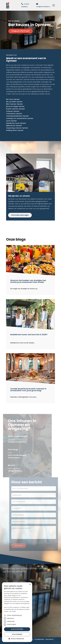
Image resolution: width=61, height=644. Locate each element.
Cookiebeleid (39, 639)
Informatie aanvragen (20, 215)
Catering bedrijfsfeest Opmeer (17, 116)
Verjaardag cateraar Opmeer (17, 128)
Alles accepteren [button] (17, 629)
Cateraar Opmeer (13, 111)
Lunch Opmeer (11, 121)
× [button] (30, 584)
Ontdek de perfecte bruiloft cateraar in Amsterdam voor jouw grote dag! (28, 390)
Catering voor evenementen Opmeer (20, 118)
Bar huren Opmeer (13, 99)
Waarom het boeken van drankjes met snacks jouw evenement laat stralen (28, 281)
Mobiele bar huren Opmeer (16, 123)
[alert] (17, 612)
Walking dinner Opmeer (15, 130)
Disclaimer (49, 639)
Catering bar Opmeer (14, 114)
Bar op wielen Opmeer (14, 102)
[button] (17, 639)
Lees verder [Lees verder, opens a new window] (13, 611)
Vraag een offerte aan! (22, 31)
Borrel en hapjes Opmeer (15, 106)
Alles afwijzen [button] (17, 634)
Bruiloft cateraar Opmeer (16, 109)
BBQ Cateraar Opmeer (14, 104)
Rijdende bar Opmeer (14, 126)
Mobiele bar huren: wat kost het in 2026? (29, 335)
